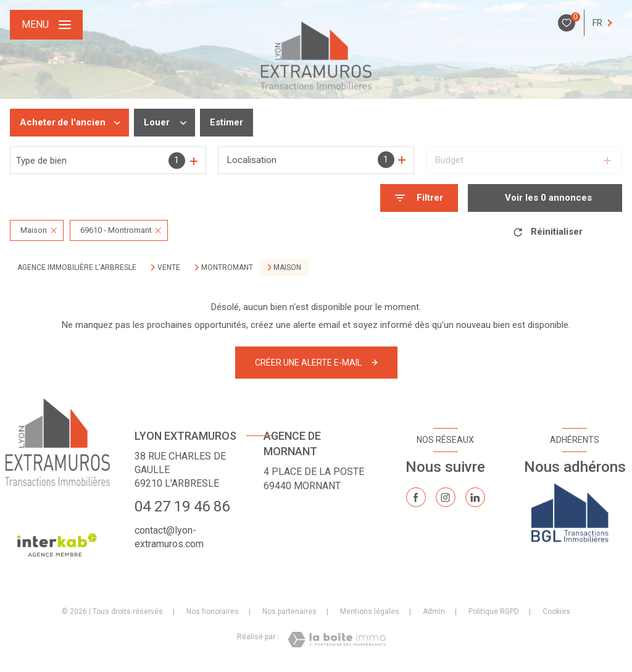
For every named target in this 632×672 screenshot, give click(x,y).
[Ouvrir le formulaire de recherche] (419, 198)
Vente (169, 267)
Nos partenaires (289, 611)
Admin (434, 611)
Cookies (556, 612)
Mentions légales (370, 611)
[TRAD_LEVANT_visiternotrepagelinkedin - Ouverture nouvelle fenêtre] (475, 497)
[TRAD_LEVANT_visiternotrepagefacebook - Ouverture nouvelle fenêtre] (416, 497)
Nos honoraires (213, 611)
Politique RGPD (494, 611)
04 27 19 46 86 (182, 506)
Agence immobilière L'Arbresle (77, 267)
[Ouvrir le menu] (46, 25)
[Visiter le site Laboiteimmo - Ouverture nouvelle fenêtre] (337, 640)
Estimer (227, 122)
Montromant (227, 267)
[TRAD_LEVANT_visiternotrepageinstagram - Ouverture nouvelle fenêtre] (446, 497)
